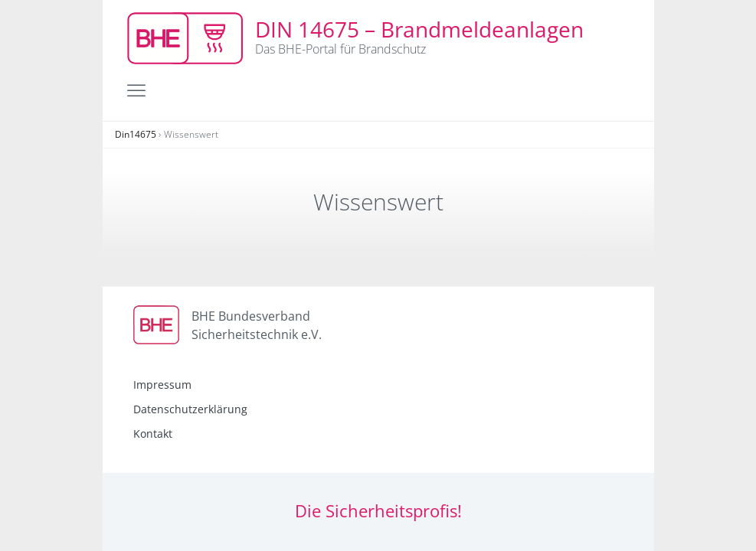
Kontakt (153, 434)
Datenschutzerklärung (190, 409)
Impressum (162, 385)
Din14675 (136, 134)
